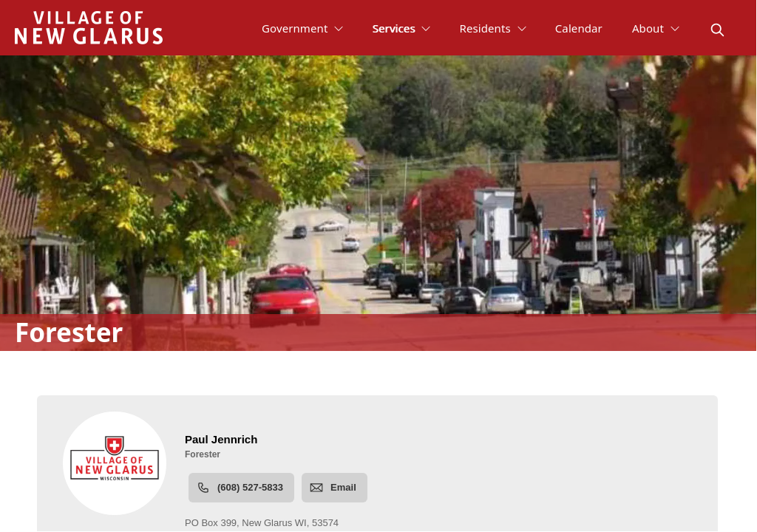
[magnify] (717, 30)
